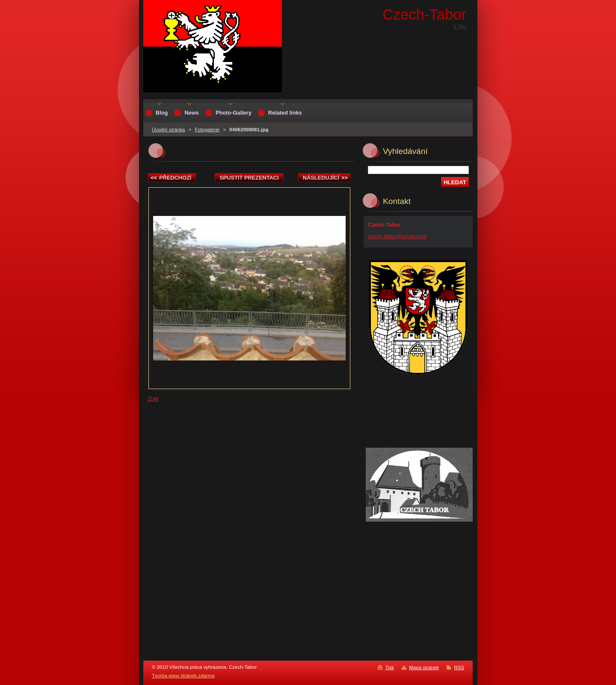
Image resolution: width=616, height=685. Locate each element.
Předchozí (171, 178)
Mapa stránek (424, 667)
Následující (325, 178)
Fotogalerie (207, 130)
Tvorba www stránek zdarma (183, 676)
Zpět (153, 399)
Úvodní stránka (168, 130)
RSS (459, 667)
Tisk (389, 667)
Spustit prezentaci (249, 178)
